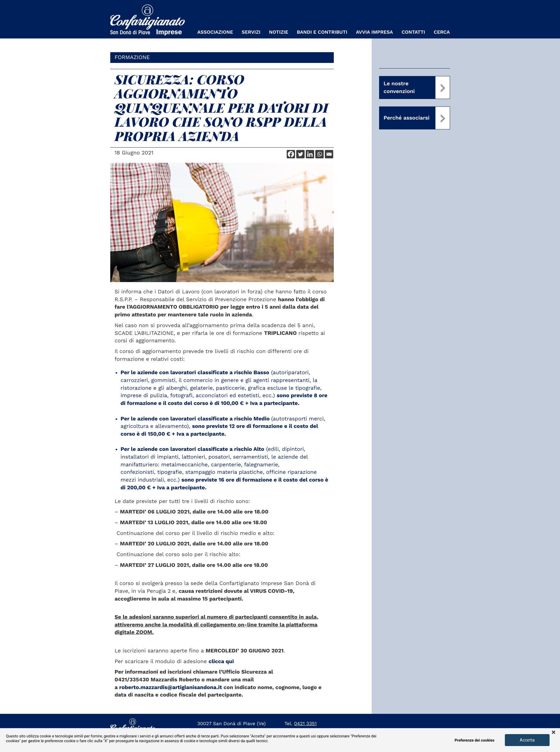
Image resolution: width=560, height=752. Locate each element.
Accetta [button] (527, 740)
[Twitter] (300, 154)
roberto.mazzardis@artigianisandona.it (171, 687)
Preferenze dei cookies (474, 741)
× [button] (554, 733)
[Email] (329, 154)
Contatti (413, 32)
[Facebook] (291, 154)
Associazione (215, 32)
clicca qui (221, 662)
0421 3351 (305, 724)
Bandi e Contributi (322, 32)
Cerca (442, 32)
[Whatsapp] (319, 154)
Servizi (251, 32)
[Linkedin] (310, 154)
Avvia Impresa (374, 32)
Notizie (279, 32)
